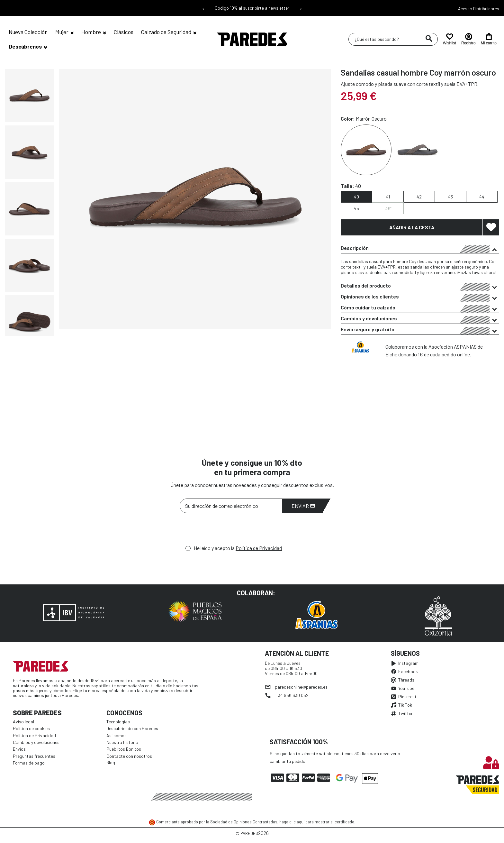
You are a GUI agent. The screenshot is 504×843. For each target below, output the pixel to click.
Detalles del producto (420, 287)
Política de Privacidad (259, 548)
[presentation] (229, 531)
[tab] (420, 248)
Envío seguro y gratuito (420, 330)
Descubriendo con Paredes (132, 728)
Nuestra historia (122, 742)
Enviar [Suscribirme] (303, 506)
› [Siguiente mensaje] (301, 8)
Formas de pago (29, 763)
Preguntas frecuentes (34, 756)
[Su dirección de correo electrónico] (231, 506)
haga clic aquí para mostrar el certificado (317, 822)
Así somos (117, 735)
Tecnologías (118, 722)
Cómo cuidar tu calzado (420, 308)
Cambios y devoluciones (420, 319)
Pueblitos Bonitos (124, 749)
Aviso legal (23, 722)
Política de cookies (31, 728)
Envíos (19, 749)
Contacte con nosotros (129, 756)
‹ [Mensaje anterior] (203, 8)
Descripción (420, 249)
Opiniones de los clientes (420, 298)
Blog (111, 762)
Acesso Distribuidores (479, 9)
